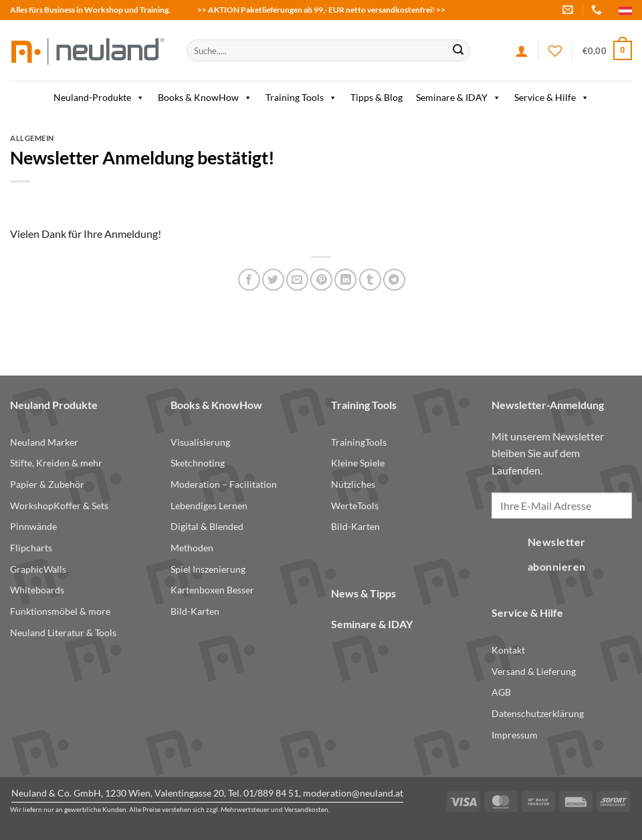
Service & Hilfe (552, 98)
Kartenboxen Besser (212, 590)
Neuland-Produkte (99, 98)
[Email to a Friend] (297, 280)
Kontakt (508, 650)
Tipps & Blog (377, 97)
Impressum (515, 735)
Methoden (192, 548)
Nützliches (353, 484)
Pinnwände (33, 526)
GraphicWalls (38, 569)
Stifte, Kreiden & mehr (56, 463)
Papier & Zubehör (47, 484)
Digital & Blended (207, 526)
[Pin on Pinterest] (321, 280)
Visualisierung (200, 442)
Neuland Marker (44, 442)
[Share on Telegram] (394, 280)
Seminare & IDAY (458, 98)
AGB (501, 692)
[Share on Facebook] (249, 280)
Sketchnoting (198, 463)
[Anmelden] (522, 51)
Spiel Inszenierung (208, 569)
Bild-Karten (195, 611)
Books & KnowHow (205, 98)
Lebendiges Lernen (209, 506)
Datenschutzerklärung (538, 713)
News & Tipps (363, 593)
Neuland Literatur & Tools (63, 633)
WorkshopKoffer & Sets (59, 506)
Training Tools (301, 98)
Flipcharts (31, 548)
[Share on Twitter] (273, 280)
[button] (607, 51)
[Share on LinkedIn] (345, 280)
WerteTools (355, 506)
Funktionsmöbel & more (60, 611)
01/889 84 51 (271, 793)
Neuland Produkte (54, 405)
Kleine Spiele (358, 463)
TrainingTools (359, 442)
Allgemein (32, 138)
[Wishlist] (555, 51)
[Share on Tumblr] (370, 280)
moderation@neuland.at (353, 793)
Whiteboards (37, 590)
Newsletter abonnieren (557, 554)
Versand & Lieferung (534, 671)
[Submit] (458, 51)
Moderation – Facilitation (224, 484)
